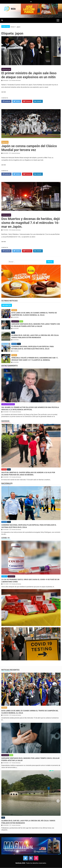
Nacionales (7, 483)
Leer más (4, 92)
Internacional (6, 69)
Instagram (36, 858)
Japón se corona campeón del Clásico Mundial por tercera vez (29, 148)
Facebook (6, 101)
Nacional (14, 344)
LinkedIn (38, 101)
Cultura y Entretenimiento (8, 404)
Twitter (17, 101)
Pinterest (27, 101)
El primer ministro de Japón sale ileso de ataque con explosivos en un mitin (29, 75)
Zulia (13, 333)
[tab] (7, 305)
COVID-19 (5, 538)
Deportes (5, 142)
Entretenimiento (10, 366)
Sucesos (5, 421)
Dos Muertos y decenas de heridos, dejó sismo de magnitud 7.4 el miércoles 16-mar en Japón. (31, 223)
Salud (21, 321)
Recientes (7, 305)
